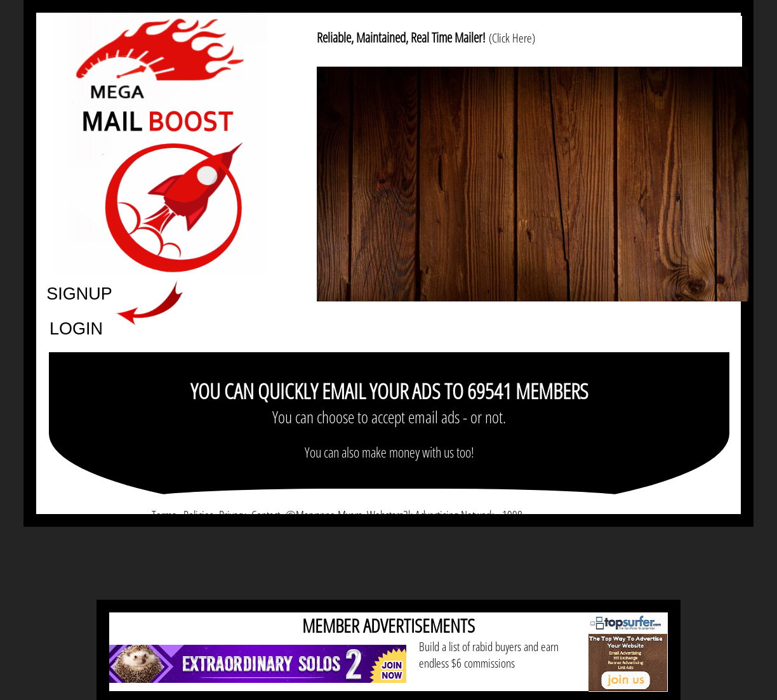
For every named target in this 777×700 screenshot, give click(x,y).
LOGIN (76, 328)
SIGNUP (79, 293)
